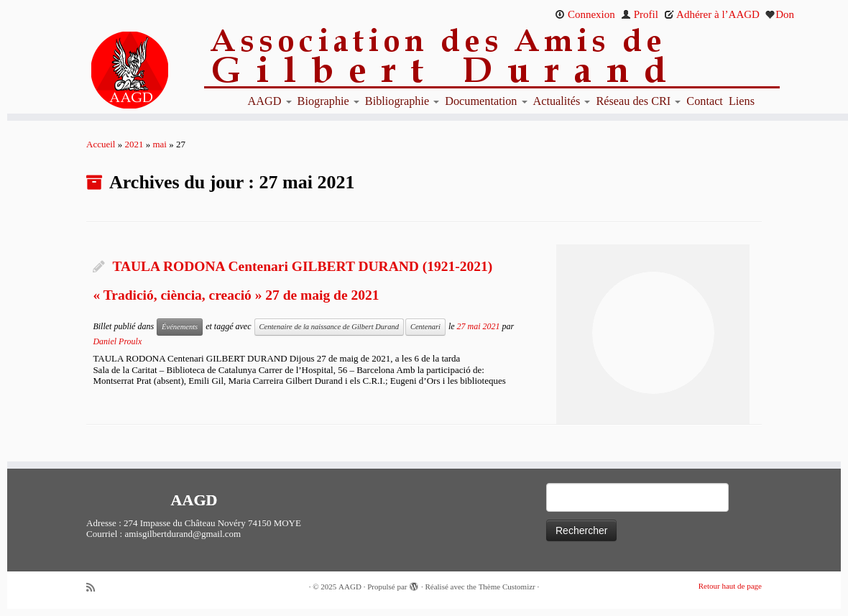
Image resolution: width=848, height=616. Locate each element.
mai (160, 144)
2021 (134, 144)
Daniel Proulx (117, 341)
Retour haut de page (730, 586)
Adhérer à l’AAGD (712, 14)
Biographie (328, 101)
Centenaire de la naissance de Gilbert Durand (329, 327)
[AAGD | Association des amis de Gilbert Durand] (106, 70)
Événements (180, 327)
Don (780, 14)
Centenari (425, 327)
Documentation (486, 101)
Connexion (585, 14)
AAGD (270, 101)
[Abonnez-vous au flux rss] (96, 588)
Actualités (562, 101)
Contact (705, 101)
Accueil (101, 144)
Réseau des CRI (638, 101)
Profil (640, 14)
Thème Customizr (507, 587)
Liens (742, 101)
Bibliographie (402, 101)
